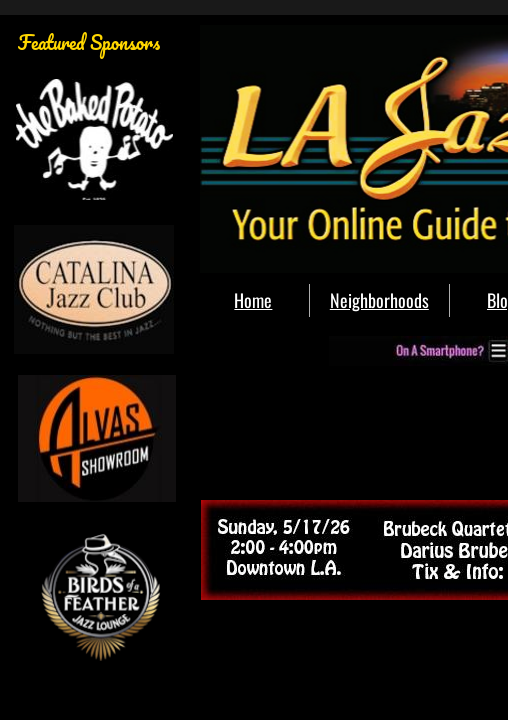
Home (253, 300)
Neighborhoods (379, 300)
